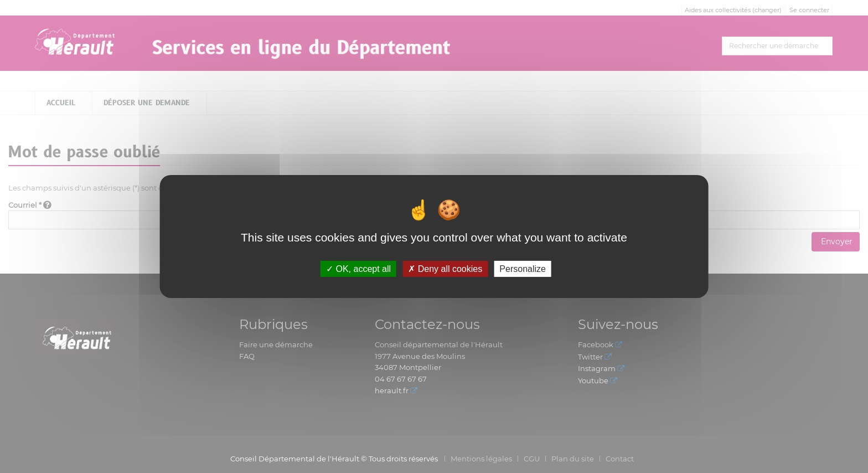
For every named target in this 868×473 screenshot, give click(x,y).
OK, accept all (358, 269)
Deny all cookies (445, 269)
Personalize (523, 269)
